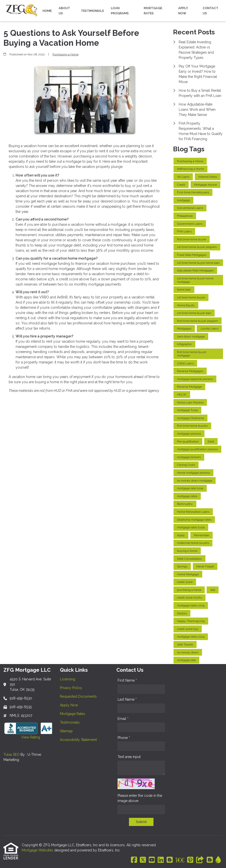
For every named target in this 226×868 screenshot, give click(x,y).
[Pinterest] (190, 860)
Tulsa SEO (12, 755)
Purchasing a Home (65, 54)
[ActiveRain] (218, 860)
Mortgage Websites (38, 850)
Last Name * (127, 699)
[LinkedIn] (161, 860)
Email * (123, 719)
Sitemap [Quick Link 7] (66, 731)
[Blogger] (170, 860)
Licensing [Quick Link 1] (68, 679)
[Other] (200, 860)
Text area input (129, 757)
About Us (64, 11)
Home (47, 11)
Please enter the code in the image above (140, 798)
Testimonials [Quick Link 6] (70, 722)
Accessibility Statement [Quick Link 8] (78, 740)
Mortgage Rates (153, 11)
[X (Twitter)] (143, 860)
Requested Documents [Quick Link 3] (78, 696)
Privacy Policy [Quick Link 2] (71, 688)
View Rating (22, 737)
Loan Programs (120, 11)
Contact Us (211, 11)
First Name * (127, 680)
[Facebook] (134, 860)
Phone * (124, 738)
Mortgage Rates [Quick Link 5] (73, 714)
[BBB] (180, 860)
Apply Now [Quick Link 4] (69, 705)
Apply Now (183, 11)
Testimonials (92, 11)
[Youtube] (152, 860)
